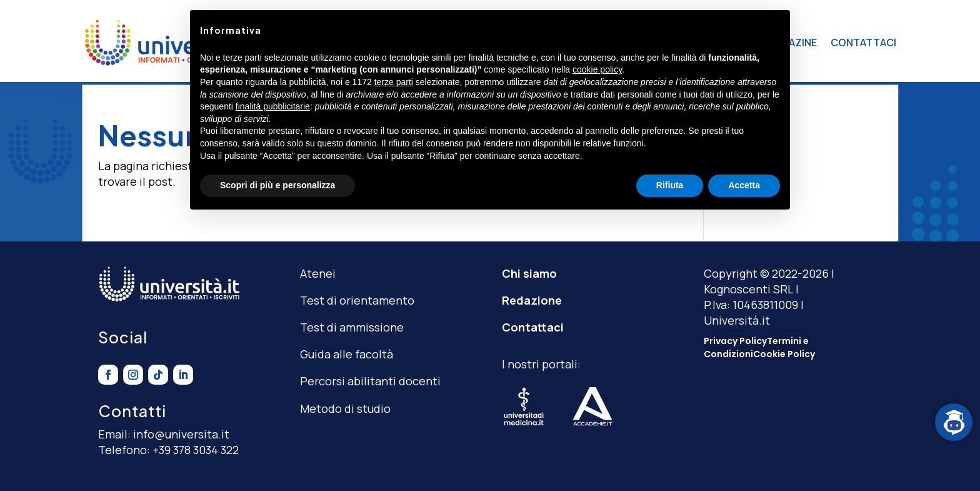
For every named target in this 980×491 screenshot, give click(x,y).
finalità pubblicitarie (273, 106)
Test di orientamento (357, 300)
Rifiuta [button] (670, 185)
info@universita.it (181, 434)
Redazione (532, 300)
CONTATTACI (863, 43)
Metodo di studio (345, 408)
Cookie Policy (784, 354)
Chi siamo (529, 273)
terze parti (394, 82)
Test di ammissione (352, 327)
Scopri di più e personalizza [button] (277, 185)
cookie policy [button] (597, 69)
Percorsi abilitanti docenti (370, 381)
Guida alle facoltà (347, 354)
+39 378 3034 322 (196, 450)
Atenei (318, 273)
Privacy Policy (735, 341)
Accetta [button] (744, 185)
